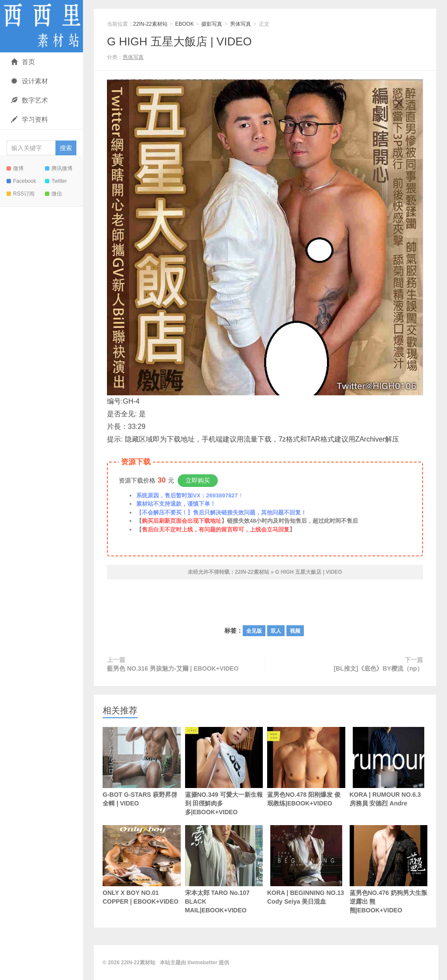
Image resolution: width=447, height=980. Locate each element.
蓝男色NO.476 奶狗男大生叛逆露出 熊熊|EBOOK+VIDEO (389, 869)
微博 (15, 168)
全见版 (254, 631)
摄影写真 (212, 24)
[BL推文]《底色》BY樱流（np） (378, 668)
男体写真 (241, 24)
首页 (23, 62)
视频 (295, 631)
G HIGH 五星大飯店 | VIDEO (179, 41)
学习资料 (29, 119)
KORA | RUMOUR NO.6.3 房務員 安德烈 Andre (389, 767)
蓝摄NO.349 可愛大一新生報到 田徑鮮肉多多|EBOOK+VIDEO (224, 771)
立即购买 (198, 480)
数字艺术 (29, 100)
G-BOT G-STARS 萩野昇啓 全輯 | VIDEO (142, 767)
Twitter (56, 181)
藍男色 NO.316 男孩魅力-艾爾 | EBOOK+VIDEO (173, 668)
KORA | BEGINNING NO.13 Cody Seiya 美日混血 (306, 865)
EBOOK (184, 24)
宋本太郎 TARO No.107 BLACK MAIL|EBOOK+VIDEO (224, 869)
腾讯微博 (59, 168)
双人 (276, 631)
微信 (53, 194)
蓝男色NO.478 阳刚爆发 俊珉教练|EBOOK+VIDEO (306, 767)
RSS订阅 (21, 194)
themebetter (202, 963)
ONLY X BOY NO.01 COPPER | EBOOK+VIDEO (142, 865)
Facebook (21, 181)
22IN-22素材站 (41, 26)
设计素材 (29, 81)
